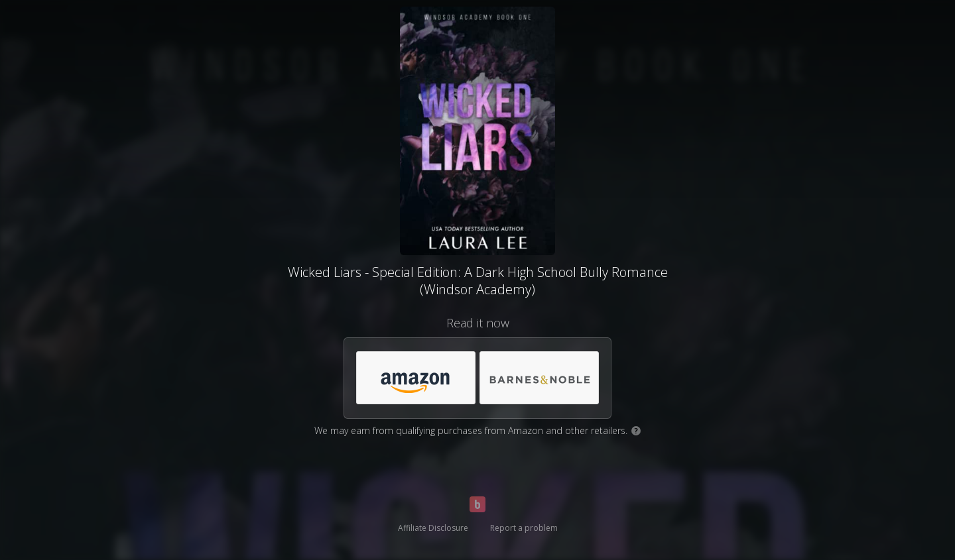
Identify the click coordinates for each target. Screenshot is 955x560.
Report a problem (524, 528)
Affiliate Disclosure (433, 528)
